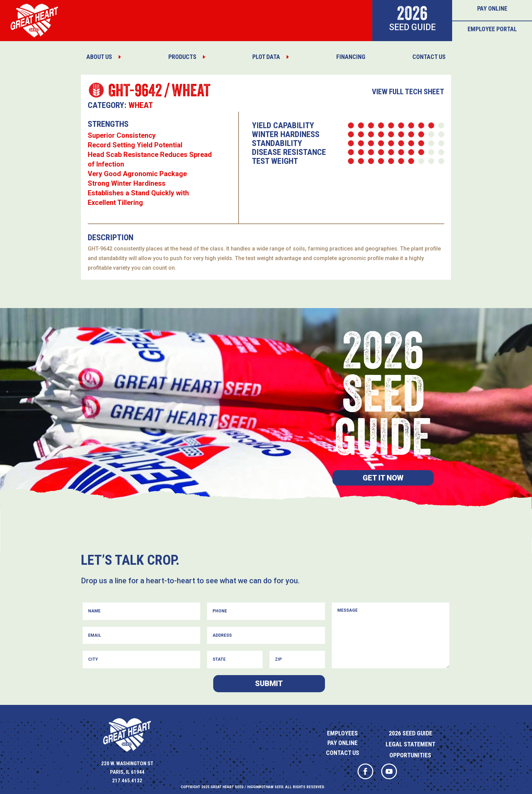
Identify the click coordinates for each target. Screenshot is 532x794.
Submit (269, 683)
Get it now (383, 478)
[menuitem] (104, 57)
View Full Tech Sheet (408, 92)
